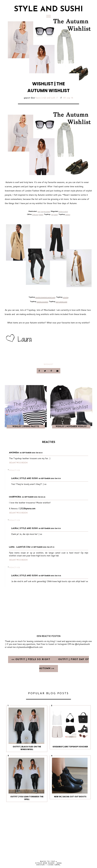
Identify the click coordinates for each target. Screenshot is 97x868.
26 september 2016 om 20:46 (34, 497)
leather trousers (42, 301)
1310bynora (15, 497)
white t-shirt (63, 211)
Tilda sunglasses (38, 214)
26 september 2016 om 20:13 (31, 453)
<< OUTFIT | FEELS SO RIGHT (31, 660)
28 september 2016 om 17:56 (50, 576)
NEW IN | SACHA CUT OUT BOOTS (70, 797)
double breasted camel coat (45, 297)
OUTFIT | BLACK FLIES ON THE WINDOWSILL (27, 748)
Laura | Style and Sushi (46, 98)
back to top (49, 862)
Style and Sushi (48, 9)
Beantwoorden (19, 463)
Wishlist (48, 364)
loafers (68, 214)
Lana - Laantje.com (20, 547)
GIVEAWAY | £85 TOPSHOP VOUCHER (70, 747)
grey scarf (54, 214)
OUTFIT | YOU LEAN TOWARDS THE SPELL (27, 798)
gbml (58, 865)
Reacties (15, 470)
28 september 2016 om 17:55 (50, 479)
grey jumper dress (43, 211)
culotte (65, 297)
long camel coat (61, 301)
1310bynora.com (27, 508)
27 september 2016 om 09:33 (43, 547)
